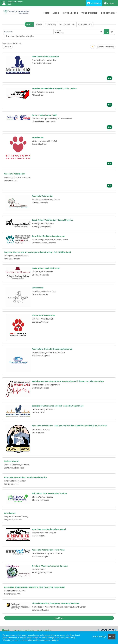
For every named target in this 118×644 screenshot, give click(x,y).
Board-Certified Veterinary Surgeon (49, 236)
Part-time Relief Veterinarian (45, 57)
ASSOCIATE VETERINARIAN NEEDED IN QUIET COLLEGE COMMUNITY (35, 587)
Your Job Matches (67, 24)
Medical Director (12, 461)
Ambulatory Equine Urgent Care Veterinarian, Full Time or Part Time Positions (68, 381)
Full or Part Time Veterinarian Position (50, 493)
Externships (70, 13)
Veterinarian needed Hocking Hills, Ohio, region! (54, 88)
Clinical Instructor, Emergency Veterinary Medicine (55, 603)
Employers (110, 3)
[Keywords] (28, 32)
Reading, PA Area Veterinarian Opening (50, 566)
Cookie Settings (99, 637)
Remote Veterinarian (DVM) (45, 115)
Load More (59, 618)
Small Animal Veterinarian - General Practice (53, 220)
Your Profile (90, 13)
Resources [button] (108, 13)
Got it (112, 637)
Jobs (56, 13)
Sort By (7, 47)
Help (6, 630)
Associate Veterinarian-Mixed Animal (49, 529)
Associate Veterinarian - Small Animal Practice (26, 477)
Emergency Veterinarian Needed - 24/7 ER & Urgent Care (58, 406)
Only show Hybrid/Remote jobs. (20, 36)
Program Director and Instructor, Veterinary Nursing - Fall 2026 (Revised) (38, 252)
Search (29, 24)
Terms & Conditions (23, 630)
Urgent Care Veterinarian (44, 315)
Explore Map (51, 24)
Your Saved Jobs (85, 24)
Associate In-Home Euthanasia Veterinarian (52, 349)
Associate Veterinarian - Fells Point (48, 550)
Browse (39, 24)
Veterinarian (38, 137)
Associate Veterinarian (15, 174)
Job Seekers (94, 3)
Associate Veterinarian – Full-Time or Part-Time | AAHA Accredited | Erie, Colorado (69, 426)
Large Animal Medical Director (46, 268)
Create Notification (105, 47)
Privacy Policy (44, 630)
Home (46, 13)
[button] (112, 32)
